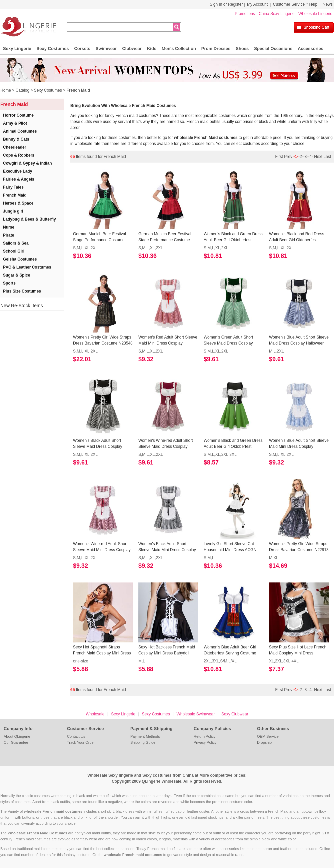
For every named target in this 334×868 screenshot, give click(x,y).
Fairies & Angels (19, 179)
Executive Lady (17, 171)
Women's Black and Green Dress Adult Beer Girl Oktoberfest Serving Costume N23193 (233, 444)
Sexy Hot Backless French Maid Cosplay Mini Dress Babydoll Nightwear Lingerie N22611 (167, 650)
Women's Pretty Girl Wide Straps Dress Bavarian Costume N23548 (103, 340)
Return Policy (204, 736)
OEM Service (268, 736)
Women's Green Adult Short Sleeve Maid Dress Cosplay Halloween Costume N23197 (229, 341)
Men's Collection (179, 48)
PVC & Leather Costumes (27, 267)
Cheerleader (14, 147)
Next (318, 157)
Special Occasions (273, 48)
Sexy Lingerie (17, 48)
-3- (306, 157)
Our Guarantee (16, 742)
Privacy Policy (205, 742)
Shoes (242, 48)
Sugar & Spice (16, 275)
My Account (257, 4)
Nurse (9, 227)
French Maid (78, 90)
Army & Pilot (15, 123)
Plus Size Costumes (22, 291)
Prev (289, 157)
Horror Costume (18, 115)
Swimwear (106, 48)
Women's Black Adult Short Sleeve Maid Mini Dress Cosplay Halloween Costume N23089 (167, 547)
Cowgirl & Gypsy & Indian (27, 163)
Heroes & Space (18, 203)
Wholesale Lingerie (315, 14)
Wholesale (95, 714)
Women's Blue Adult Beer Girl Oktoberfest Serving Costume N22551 (230, 650)
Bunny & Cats (16, 139)
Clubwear (132, 48)
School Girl (14, 251)
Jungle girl (13, 211)
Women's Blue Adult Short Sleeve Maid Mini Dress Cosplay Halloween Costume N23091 (299, 444)
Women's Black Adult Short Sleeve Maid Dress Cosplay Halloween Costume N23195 (98, 444)
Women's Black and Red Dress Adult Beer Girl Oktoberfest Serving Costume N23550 (296, 237)
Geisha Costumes (20, 259)
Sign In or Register (226, 4)
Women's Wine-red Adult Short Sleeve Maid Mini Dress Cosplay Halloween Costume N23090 (102, 547)
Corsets (82, 48)
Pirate (8, 235)
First (280, 157)
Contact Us (76, 736)
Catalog (22, 90)
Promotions (245, 14)
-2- (301, 157)
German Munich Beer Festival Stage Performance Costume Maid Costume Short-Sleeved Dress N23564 (99, 237)
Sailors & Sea (16, 243)
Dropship (264, 742)
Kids (152, 48)
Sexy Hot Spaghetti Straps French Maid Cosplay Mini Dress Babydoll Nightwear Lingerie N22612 (102, 650)
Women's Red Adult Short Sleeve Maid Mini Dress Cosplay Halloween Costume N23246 (168, 341)
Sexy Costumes (53, 48)
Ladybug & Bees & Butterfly (29, 219)
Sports (9, 283)
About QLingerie (17, 736)
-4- (310, 157)
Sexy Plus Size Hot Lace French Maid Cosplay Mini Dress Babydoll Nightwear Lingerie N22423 (298, 650)
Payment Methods (145, 736)
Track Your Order (81, 742)
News (328, 4)
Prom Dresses (216, 48)
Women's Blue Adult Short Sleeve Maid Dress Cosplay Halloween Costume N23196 (299, 341)
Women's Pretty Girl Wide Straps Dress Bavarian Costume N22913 (299, 547)
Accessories (310, 48)
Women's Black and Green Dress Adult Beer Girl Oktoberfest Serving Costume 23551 (233, 237)
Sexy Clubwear (235, 714)
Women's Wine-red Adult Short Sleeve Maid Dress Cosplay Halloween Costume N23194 (165, 444)
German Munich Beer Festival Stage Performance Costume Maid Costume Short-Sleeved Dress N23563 (165, 237)
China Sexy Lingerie (276, 14)
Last (327, 157)
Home (6, 90)
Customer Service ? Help (295, 4)
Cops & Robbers (19, 155)
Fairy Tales (13, 187)
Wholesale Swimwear (195, 714)
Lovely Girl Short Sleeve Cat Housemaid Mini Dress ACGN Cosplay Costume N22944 (230, 547)
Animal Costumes (20, 131)
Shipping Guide (143, 742)
